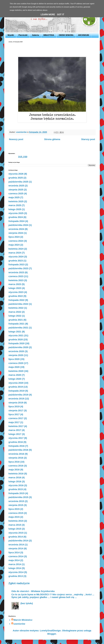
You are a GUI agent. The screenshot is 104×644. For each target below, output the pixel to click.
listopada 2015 (17, 493)
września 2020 (16, 351)
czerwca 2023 (16, 276)
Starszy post (88, 139)
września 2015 (16, 501)
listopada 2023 (17, 265)
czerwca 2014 (16, 556)
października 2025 (18, 182)
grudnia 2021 (16, 320)
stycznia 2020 (16, 383)
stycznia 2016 (16, 485)
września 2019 (16, 399)
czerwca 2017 (16, 418)
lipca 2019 (14, 406)
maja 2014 (14, 560)
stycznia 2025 (16, 213)
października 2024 (18, 225)
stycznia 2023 (16, 292)
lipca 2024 (14, 237)
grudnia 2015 (16, 489)
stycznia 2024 (16, 257)
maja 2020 (14, 367)
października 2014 (18, 541)
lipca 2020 (14, 359)
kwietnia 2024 (16, 249)
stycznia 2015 (16, 533)
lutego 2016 (15, 481)
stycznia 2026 (16, 174)
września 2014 (16, 545)
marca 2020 (15, 375)
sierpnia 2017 (16, 411)
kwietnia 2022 (16, 308)
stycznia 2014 (16, 572)
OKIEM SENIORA (66, 35)
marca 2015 (15, 525)
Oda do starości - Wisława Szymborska (33, 591)
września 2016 (16, 454)
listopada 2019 (17, 391)
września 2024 (16, 229)
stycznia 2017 (16, 438)
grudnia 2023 (16, 261)
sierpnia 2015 (16, 505)
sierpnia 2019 (16, 403)
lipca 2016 (14, 462)
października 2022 (18, 304)
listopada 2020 (17, 343)
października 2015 (18, 497)
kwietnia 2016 (16, 474)
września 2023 (16, 272)
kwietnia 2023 (16, 280)
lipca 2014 (14, 552)
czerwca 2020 (16, 363)
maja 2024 (14, 245)
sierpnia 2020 (16, 355)
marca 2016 (15, 477)
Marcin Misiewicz (23, 620)
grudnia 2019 (16, 387)
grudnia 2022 (16, 296)
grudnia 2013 (16, 576)
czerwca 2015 (16, 513)
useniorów (19, 624)
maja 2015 (14, 517)
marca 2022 (15, 312)
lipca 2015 (14, 509)
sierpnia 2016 (16, 458)
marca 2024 (15, 253)
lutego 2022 (15, 316)
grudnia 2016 (16, 442)
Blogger (52, 634)
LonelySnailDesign (50, 631)
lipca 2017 (14, 414)
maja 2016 (14, 470)
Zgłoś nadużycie (19, 583)
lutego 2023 (15, 288)
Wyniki (11, 35)
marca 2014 (15, 564)
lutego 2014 (15, 568)
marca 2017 (15, 430)
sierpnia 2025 (16, 190)
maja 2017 (14, 422)
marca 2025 (15, 205)
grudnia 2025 (16, 178)
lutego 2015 (15, 529)
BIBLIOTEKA (49, 35)
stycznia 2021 (16, 336)
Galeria (35, 35)
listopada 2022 (17, 300)
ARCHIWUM (84, 35)
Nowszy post (16, 139)
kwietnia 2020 (16, 371)
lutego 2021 (15, 332)
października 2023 (18, 268)
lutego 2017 (15, 434)
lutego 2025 (15, 209)
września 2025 (16, 186)
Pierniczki (23, 35)
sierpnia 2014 (16, 548)
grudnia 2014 (16, 537)
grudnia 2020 (16, 340)
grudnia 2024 (16, 217)
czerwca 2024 (16, 241)
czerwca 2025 (16, 194)
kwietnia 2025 (16, 201)
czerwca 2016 (16, 466)
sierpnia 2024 (16, 233)
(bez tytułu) (27, 603)
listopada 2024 (17, 221)
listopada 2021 (17, 324)
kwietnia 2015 (16, 521)
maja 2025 (14, 197)
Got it (61, 15)
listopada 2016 (17, 446)
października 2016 (18, 450)
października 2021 (18, 328)
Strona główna (52, 139)
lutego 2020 (15, 379)
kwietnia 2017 (16, 426)
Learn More (48, 15)
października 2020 (18, 347)
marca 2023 (15, 284)
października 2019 (18, 395)
